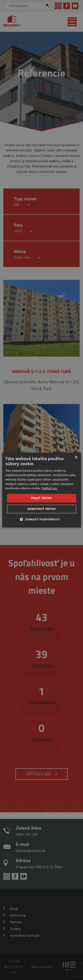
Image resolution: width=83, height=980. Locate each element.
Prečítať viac (49, 488)
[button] (41, 519)
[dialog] (41, 490)
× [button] (76, 457)
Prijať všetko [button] (41, 498)
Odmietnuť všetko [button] (41, 509)
